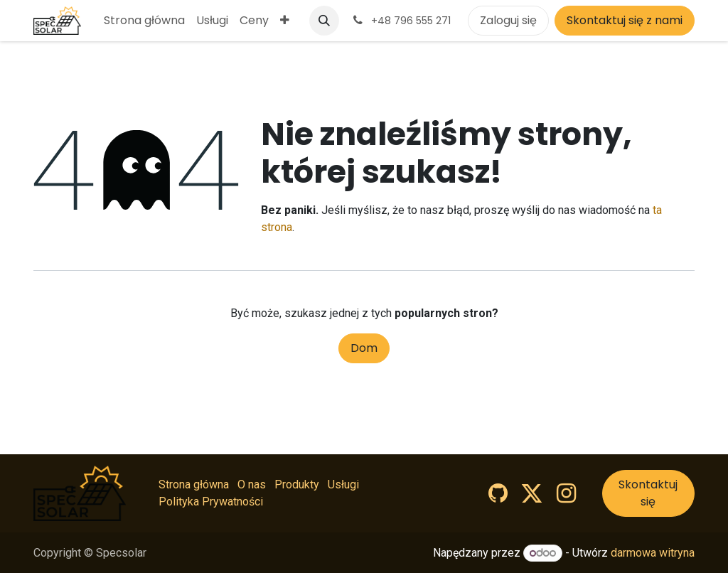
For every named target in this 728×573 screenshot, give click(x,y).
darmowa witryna (653, 553)
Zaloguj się (508, 20)
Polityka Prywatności (211, 502)
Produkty (297, 484)
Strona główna (194, 484)
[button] (324, 21)
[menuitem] (144, 21)
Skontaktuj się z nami (625, 20)
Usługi (343, 484)
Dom (364, 348)
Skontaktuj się (648, 493)
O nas (252, 484)
